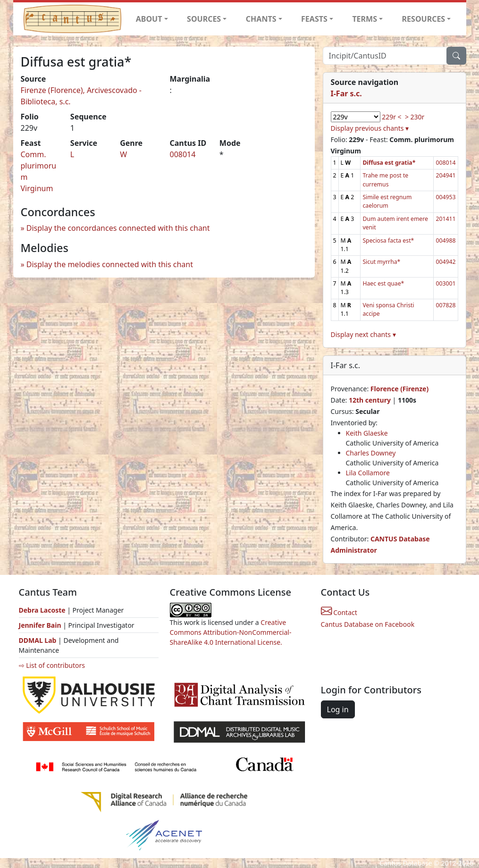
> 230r (415, 117)
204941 (445, 175)
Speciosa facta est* (388, 240)
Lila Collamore (368, 473)
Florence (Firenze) (399, 389)
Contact (339, 612)
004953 (445, 197)
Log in (338, 709)
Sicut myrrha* (381, 262)
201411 (445, 219)
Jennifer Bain (41, 625)
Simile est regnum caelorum (387, 201)
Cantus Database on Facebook (368, 624)
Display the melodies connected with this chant (110, 264)
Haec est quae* (383, 283)
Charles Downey (371, 453)
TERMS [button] (365, 19)
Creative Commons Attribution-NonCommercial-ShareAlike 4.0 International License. (231, 632)
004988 (445, 240)
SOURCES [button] (204, 19)
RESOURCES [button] (424, 19)
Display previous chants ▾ (370, 128)
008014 (182, 154)
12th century (370, 400)
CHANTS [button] (261, 19)
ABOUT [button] (149, 19)
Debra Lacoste (42, 610)
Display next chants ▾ (363, 334)
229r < (391, 117)
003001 (445, 283)
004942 (445, 262)
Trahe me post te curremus (385, 180)
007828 (445, 305)
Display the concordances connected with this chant (118, 228)
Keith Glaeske (367, 433)
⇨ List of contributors (52, 665)
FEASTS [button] (314, 19)
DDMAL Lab (38, 640)
